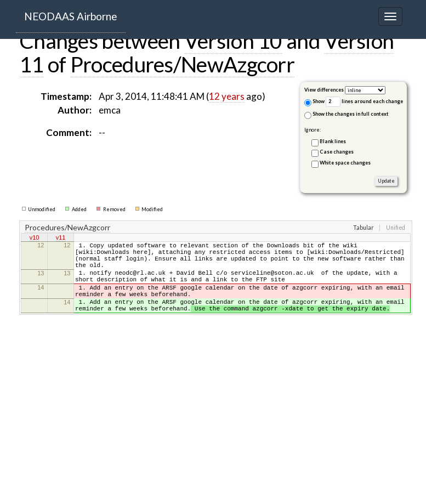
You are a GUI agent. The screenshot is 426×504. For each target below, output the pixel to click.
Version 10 (233, 41)
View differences (324, 90)
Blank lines (333, 141)
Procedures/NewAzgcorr (182, 64)
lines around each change (364, 102)
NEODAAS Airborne (71, 16)
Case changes (337, 152)
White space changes (345, 163)
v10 (35, 239)
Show (314, 102)
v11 (61, 239)
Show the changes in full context (347, 115)
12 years (227, 96)
